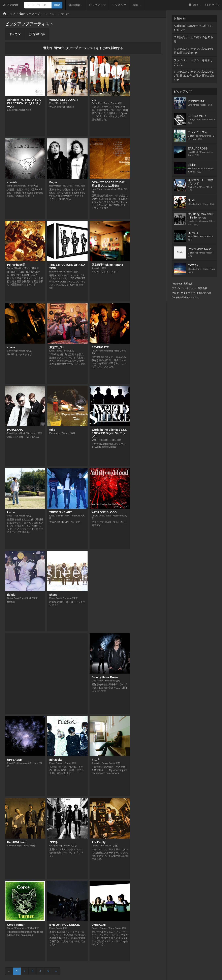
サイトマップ (188, 293)
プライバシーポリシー (184, 288)
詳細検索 (76, 5)
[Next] (56, 971)
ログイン (212, 5)
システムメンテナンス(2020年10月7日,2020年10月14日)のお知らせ (194, 76)
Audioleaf (11, 5)
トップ (11, 14)
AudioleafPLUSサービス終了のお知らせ (193, 28)
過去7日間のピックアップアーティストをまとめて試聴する (83, 48)
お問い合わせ (204, 293)
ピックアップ (97, 5)
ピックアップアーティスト (40, 14)
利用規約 (188, 284)
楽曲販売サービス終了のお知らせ (193, 39)
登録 (195, 5)
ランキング (119, 5)
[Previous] (9, 971)
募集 (137, 5)
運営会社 (202, 288)
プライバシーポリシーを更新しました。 (193, 62)
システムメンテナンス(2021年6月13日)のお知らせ (194, 51)
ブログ (175, 293)
